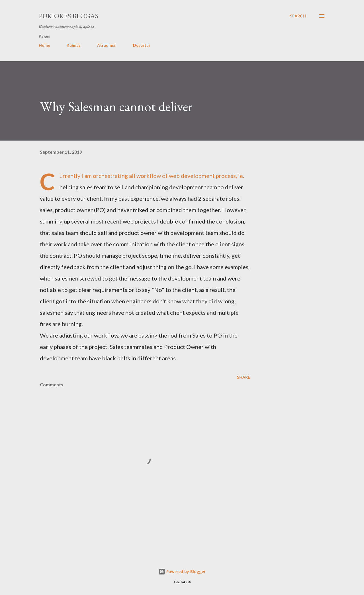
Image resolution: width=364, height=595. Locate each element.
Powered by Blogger (182, 571)
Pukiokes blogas (68, 16)
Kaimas (74, 45)
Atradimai (107, 45)
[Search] (298, 16)
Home (44, 45)
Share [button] (244, 377)
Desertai (141, 45)
